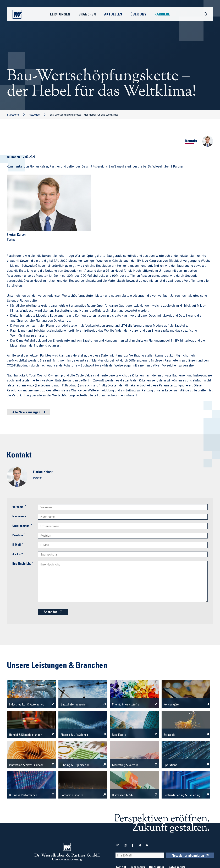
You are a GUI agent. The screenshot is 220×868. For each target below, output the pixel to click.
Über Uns (138, 15)
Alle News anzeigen (26, 413)
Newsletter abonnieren (188, 856)
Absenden (51, 612)
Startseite (13, 115)
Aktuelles (34, 115)
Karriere (162, 15)
